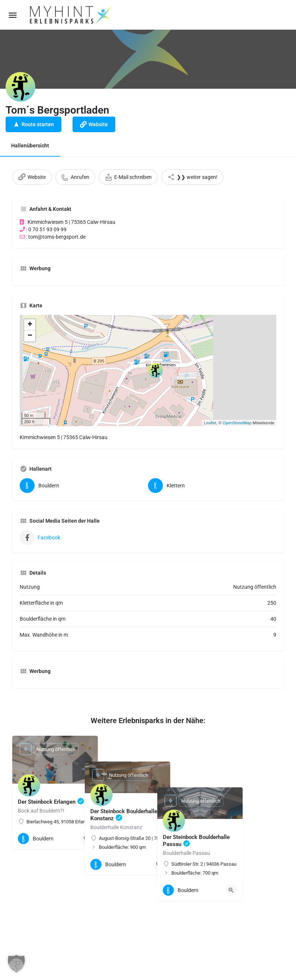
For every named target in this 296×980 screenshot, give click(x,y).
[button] (16, 964)
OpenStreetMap (237, 423)
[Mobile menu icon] (13, 15)
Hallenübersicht (30, 146)
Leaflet (210, 423)
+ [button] (30, 325)
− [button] (30, 336)
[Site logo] (71, 15)
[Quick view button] (86, 839)
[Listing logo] (20, 87)
